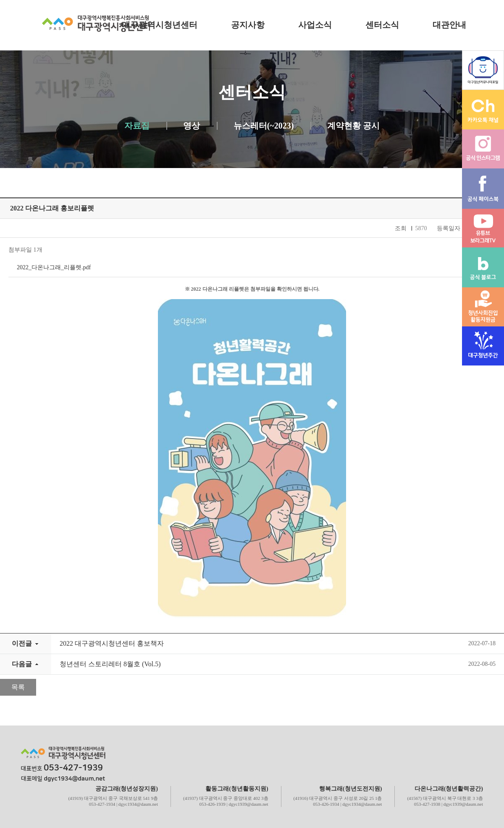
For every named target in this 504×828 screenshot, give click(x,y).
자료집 (137, 126)
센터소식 (382, 25)
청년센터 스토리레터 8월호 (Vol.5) (110, 664)
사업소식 (315, 25)
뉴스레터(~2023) (264, 126)
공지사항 (248, 25)
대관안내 (449, 25)
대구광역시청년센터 (160, 25)
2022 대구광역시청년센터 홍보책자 (112, 643)
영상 (192, 126)
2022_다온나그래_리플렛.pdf (54, 267)
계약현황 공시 (353, 126)
